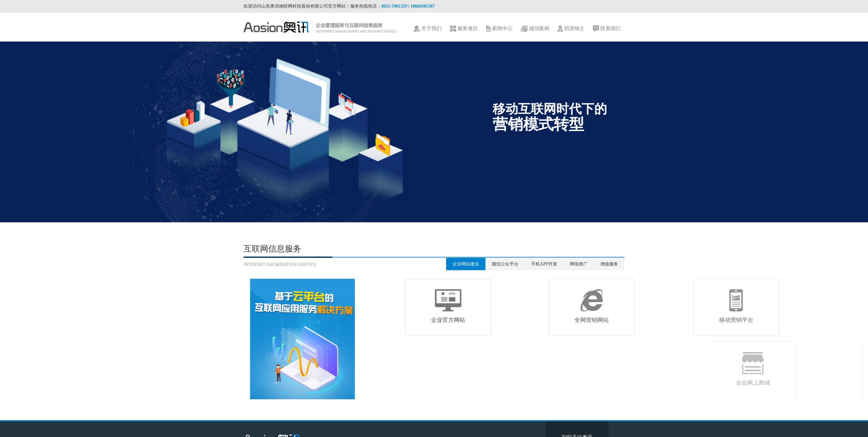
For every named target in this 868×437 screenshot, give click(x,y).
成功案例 (535, 29)
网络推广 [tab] (579, 264)
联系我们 (607, 29)
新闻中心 (499, 29)
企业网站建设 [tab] (466, 264)
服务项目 (464, 29)
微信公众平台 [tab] (505, 264)
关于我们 (427, 29)
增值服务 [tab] (609, 264)
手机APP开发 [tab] (544, 264)
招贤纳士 (571, 29)
